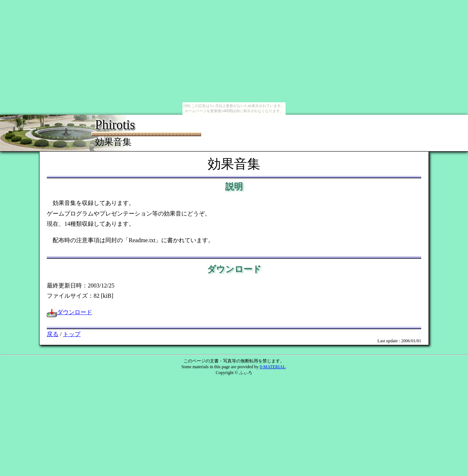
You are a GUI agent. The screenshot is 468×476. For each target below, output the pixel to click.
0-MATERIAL (273, 367)
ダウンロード (69, 312)
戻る (53, 334)
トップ (72, 334)
